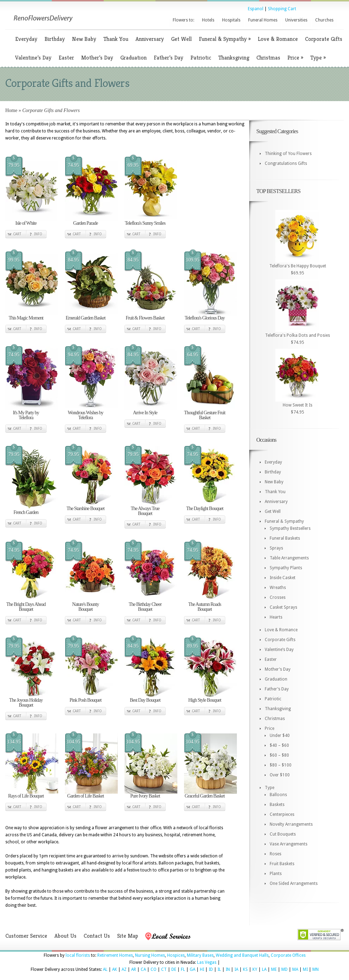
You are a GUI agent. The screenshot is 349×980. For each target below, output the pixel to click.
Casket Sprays (283, 607)
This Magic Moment (26, 318)
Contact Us (97, 936)
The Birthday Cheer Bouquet (145, 607)
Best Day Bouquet (145, 700)
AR (134, 969)
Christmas (268, 58)
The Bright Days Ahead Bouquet (26, 607)
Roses (275, 854)
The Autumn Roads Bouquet (205, 607)
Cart (17, 234)
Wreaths (278, 588)
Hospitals (231, 20)
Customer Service (26, 936)
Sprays (276, 548)
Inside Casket (283, 578)
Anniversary (150, 39)
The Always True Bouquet (145, 511)
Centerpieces (282, 814)
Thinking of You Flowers (288, 154)
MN (316, 969)
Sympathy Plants (286, 568)
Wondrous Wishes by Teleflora (85, 415)
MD (284, 969)
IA (236, 969)
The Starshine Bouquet (85, 508)
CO (154, 969)
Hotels (208, 20)
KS (245, 969)
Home (11, 110)
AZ (124, 969)
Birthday (55, 39)
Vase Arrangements (289, 844)
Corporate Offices (288, 955)
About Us (65, 936)
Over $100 (280, 775)
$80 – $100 (281, 765)
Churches (324, 20)
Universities (296, 20)
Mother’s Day (97, 58)
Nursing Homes (150, 955)
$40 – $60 (279, 745)
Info (38, 234)
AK (115, 969)
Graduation (133, 58)
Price (295, 58)
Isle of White (26, 223)
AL (105, 969)
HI (202, 969)
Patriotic (201, 58)
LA (264, 969)
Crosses (278, 597)
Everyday (26, 39)
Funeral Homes (263, 20)
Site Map (128, 936)
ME (274, 969)
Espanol (256, 9)
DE (174, 969)
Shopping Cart (282, 9)
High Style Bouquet (205, 700)
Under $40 (280, 736)
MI (305, 969)
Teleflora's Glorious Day (205, 318)
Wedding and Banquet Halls (242, 955)
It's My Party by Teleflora (26, 415)
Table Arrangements (289, 558)
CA (143, 969)
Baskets (277, 805)
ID (211, 969)
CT (164, 969)
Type (318, 58)
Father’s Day (169, 58)
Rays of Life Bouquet (26, 796)
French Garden (26, 512)
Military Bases (200, 955)
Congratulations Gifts (286, 163)
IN (228, 969)
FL (183, 969)
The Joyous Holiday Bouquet (26, 703)
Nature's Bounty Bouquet (86, 607)
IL (219, 969)
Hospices (176, 955)
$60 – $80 (279, 755)
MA (295, 969)
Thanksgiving (234, 58)
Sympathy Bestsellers (290, 528)
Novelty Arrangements (291, 824)
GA (192, 969)
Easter (66, 58)
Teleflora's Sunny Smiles (145, 223)
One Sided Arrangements (294, 883)
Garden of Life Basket (86, 796)
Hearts (276, 617)
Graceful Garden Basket (205, 796)
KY (255, 969)
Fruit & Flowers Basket (145, 318)
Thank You (116, 39)
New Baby (84, 39)
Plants (276, 874)
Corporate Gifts (324, 39)
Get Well (181, 39)
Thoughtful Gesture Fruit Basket (205, 415)
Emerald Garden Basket (85, 318)
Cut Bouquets (283, 834)
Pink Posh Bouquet (85, 700)
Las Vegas (207, 962)
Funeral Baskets (285, 538)
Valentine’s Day (33, 58)
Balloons (278, 795)
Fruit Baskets (282, 864)
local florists (78, 955)
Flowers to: (183, 20)
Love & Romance (278, 39)
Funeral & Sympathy (225, 39)
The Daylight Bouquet (205, 508)
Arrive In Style (145, 413)
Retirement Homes (115, 955)
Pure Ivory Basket (145, 796)
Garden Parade (86, 223)
